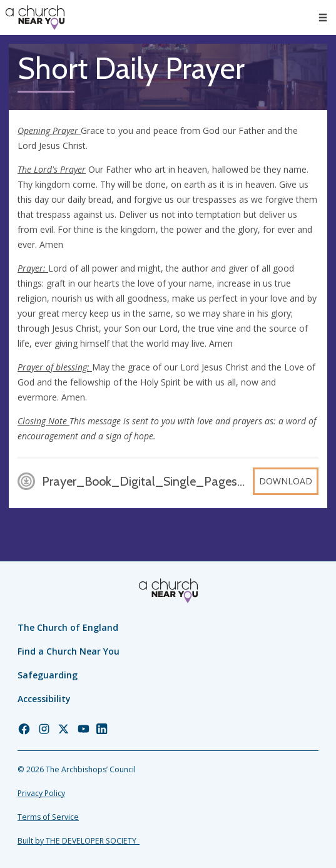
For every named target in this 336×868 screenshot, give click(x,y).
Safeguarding (48, 675)
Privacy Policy (41, 793)
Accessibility (44, 699)
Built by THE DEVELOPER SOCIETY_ (79, 841)
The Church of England (68, 627)
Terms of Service (48, 817)
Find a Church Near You (69, 651)
